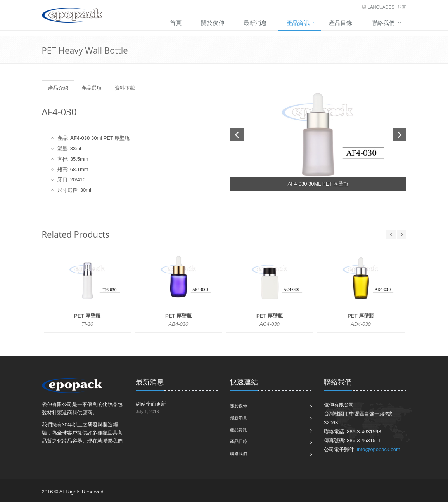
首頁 (176, 23)
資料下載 (125, 88)
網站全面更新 (151, 404)
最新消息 (255, 23)
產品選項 (92, 88)
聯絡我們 (383, 23)
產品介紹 (58, 88)
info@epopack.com (378, 449)
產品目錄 (341, 23)
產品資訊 (298, 23)
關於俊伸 (213, 23)
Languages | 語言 (387, 7)
